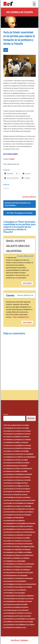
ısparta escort (12, 463)
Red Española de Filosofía (20, 12)
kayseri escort (12, 471)
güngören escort (13, 552)
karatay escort (23, 564)
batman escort (12, 440)
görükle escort (21, 549)
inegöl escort (12, 555)
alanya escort (21, 506)
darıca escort (22, 538)
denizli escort (21, 448)
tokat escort (22, 497)
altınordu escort (13, 509)
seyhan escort (12, 604)
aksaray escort (12, 431)
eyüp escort (23, 544)
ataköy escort (24, 512)
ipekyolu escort (21, 555)
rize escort (22, 489)
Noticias (6, 50)
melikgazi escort (13, 584)
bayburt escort (22, 440)
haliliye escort (23, 552)
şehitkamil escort (13, 601)
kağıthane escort (13, 561)
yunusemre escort (23, 622)
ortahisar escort (13, 593)
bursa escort (12, 445)
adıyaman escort (13, 428)
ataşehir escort (13, 515)
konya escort (21, 477)
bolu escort (21, 425)
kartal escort (12, 567)
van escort (28, 500)
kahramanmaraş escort (15, 466)
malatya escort (12, 480)
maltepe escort (13, 578)
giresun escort (23, 457)
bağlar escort (12, 518)
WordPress (15, 640)
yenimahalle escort (23, 619)
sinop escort (12, 494)
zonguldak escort (22, 503)
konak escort (23, 572)
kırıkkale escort (12, 474)
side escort (20, 604)
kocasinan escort (13, 572)
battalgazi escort (25, 523)
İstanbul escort (13, 627)
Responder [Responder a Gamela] (27, 323)
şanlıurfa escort (22, 492)
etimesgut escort (13, 544)
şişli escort (20, 607)
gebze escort (12, 549)
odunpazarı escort (13, 590)
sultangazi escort (13, 613)
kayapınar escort (21, 567)
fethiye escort (20, 546)
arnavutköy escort (14, 512)
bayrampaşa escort (14, 526)
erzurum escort (23, 454)
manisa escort (22, 480)
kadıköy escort (20, 558)
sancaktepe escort (14, 599)
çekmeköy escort (23, 535)
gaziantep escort (13, 457)
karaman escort (13, 468)
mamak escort (22, 578)
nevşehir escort (13, 486)
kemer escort (12, 570)
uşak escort (20, 500)
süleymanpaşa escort (15, 610)
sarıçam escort (24, 599)
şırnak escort (20, 494)
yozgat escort (12, 503)
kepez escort (20, 570)
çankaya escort (12, 535)
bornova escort (24, 529)
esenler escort (21, 541)
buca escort (22, 532)
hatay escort (21, 460)
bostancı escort (13, 532)
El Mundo (12, 159)
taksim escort (23, 613)
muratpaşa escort (22, 587)
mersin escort (12, 483)
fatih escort (11, 546)
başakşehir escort (13, 523)
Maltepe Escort (25, 625)
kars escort (21, 468)
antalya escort (12, 434)
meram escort (22, 584)
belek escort (24, 526)
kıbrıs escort (21, 471)
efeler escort (12, 541)
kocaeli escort (12, 477)
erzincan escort (13, 454)
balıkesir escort (21, 437)
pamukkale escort (13, 596)
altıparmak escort (24, 509)
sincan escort (12, 607)
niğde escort (22, 486)
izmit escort (11, 558)
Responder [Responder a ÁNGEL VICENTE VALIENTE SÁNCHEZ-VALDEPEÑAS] (27, 283)
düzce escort (12, 451)
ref (35, 196)
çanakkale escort (21, 445)
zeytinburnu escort (14, 625)
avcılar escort (22, 515)
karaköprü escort (13, 564)
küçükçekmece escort (15, 575)
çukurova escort (13, 538)
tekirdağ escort (13, 497)
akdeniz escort (12, 506)
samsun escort (12, 492)
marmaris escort (13, 581)
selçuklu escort (24, 601)
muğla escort (21, 483)
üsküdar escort (12, 619)
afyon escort (22, 428)
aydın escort (12, 437)
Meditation (24, 640)
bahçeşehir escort (14, 521)
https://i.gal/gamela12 (21, 317)
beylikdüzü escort (13, 529)
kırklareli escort (22, 474)
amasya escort (22, 431)
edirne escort (20, 451)
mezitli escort (12, 587)
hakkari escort (12, 460)
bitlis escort (20, 442)
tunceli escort (12, 500)
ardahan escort (22, 434)
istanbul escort (22, 463)
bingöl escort (12, 442)
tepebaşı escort (13, 616)
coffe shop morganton (11, 425)
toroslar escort (23, 616)
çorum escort (12, 448)
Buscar (6, 414)
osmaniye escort (13, 489)
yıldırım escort (12, 622)
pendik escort (24, 596)
